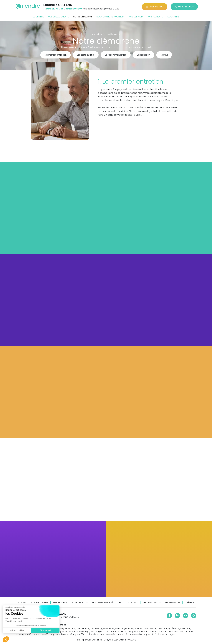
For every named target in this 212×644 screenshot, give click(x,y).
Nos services (136, 17)
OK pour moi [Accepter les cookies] (45, 630)
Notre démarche (83, 17)
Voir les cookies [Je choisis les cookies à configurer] (17, 630)
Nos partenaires (40, 603)
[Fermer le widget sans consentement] (15, 607)
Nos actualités (79, 603)
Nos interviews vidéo (103, 603)
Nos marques (60, 603)
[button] (6, 639)
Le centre (38, 17)
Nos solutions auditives (111, 17)
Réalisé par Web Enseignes (89, 640)
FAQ (121, 603)
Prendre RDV (155, 7)
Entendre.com (173, 603)
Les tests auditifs (86, 55)
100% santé (173, 17)
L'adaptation (143, 55)
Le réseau (189, 603)
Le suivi (164, 55)
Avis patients (155, 17)
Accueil (22, 603)
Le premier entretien (56, 55)
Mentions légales (152, 603)
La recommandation (116, 55)
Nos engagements (58, 17)
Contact (133, 603)
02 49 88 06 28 (184, 7)
